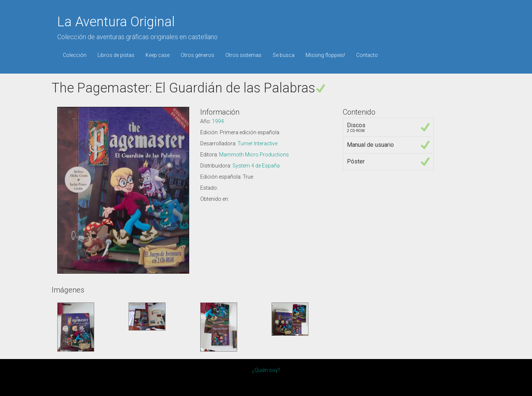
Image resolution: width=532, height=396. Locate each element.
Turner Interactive (258, 143)
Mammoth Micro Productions (254, 155)
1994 (218, 121)
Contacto (367, 55)
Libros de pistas (116, 55)
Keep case (158, 55)
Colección (75, 55)
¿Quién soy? (266, 370)
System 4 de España (256, 166)
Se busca (284, 55)
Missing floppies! (325, 55)
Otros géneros (197, 55)
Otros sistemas (243, 55)
